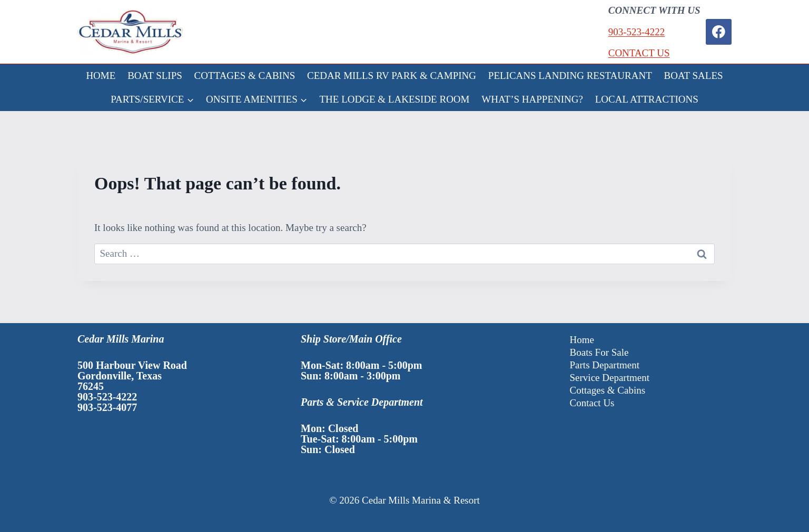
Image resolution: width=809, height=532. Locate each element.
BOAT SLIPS (155, 76)
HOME (101, 76)
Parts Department (605, 365)
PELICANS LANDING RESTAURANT (570, 76)
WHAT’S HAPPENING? (532, 99)
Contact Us (592, 403)
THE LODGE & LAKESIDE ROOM (395, 99)
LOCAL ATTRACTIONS (647, 99)
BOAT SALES (694, 76)
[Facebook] (719, 32)
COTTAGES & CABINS (245, 76)
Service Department (610, 378)
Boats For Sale (599, 352)
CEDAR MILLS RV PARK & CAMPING (392, 76)
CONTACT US (639, 53)
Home (582, 340)
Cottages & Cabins (608, 390)
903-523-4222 (637, 32)
